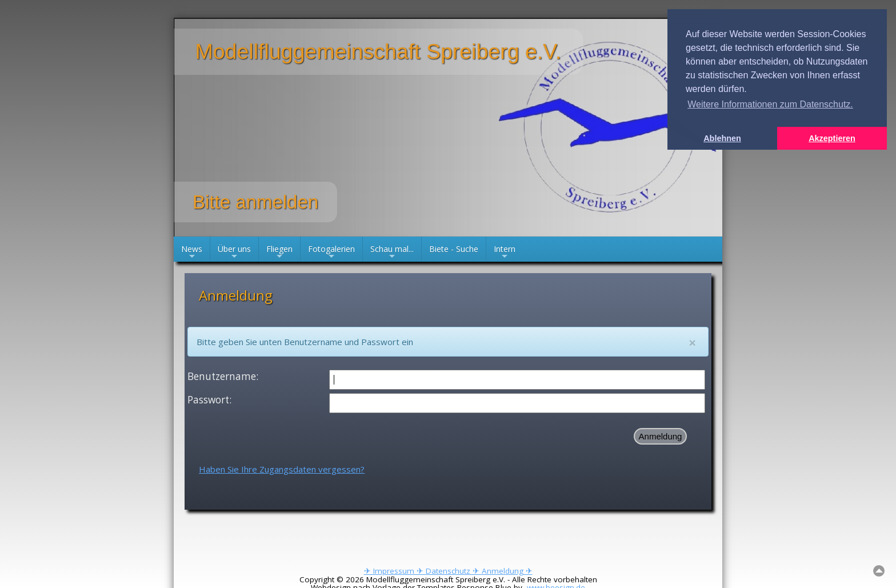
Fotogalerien (331, 253)
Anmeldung (661, 436)
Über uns (234, 253)
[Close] (693, 343)
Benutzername (222, 376)
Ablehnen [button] (722, 138)
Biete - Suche (454, 249)
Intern (505, 253)
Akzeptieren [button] (832, 138)
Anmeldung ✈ (507, 571)
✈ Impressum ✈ (395, 571)
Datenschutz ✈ (454, 571)
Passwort (208, 400)
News (192, 253)
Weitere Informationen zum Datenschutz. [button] (770, 104)
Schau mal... (392, 253)
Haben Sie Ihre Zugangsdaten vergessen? (282, 469)
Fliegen (279, 253)
